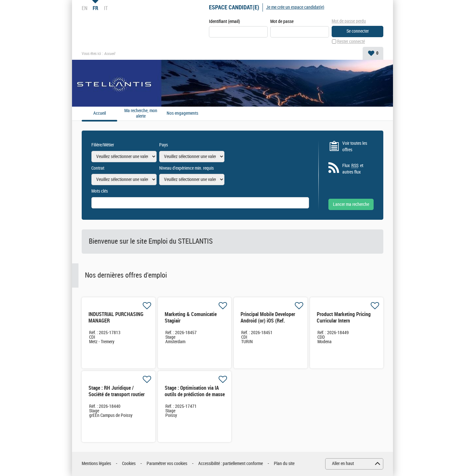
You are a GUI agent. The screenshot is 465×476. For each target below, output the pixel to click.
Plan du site (284, 464)
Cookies (129, 464)
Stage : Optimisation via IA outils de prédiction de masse (195, 391)
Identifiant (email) (224, 21)
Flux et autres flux (353, 169)
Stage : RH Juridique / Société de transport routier (117, 391)
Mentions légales (96, 464)
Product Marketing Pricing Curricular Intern (344, 317)
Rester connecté (351, 42)
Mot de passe (282, 21)
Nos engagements (182, 113)
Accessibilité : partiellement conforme (231, 464)
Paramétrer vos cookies (167, 464)
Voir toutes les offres (355, 147)
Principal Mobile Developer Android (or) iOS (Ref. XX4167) (268, 321)
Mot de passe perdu (349, 21)
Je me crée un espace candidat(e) (295, 7)
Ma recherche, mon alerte (141, 114)
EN (85, 8)
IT (106, 8)
